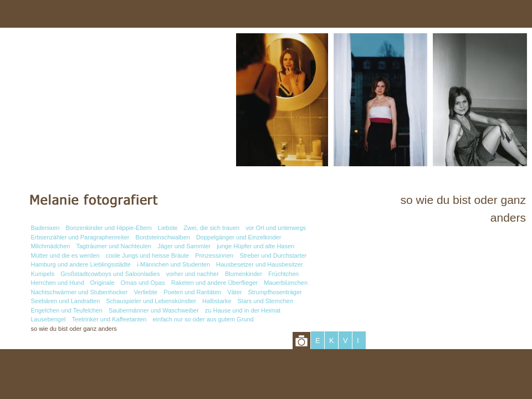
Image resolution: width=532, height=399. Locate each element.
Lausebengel (48, 319)
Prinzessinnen (214, 255)
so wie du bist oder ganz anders (74, 329)
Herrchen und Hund (58, 283)
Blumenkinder (244, 274)
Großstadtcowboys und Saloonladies (110, 274)
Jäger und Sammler (184, 246)
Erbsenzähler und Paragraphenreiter (80, 237)
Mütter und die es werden (65, 255)
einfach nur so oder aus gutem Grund (203, 319)
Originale (103, 283)
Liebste (168, 228)
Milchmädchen (51, 246)
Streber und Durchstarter (273, 255)
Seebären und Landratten (66, 301)
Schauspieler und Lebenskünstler (151, 301)
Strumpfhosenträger (275, 292)
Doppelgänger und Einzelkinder (239, 237)
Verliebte (145, 292)
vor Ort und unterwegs (276, 228)
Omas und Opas (143, 283)
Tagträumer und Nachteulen (114, 246)
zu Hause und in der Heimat (243, 310)
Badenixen (45, 228)
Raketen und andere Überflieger (215, 283)
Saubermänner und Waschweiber (154, 310)
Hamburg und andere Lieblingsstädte (81, 264)
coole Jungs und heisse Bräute (147, 255)
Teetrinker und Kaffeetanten (109, 319)
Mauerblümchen (286, 283)
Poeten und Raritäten (192, 292)
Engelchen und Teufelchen (67, 310)
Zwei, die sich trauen (211, 228)
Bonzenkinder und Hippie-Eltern (109, 228)
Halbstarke (217, 301)
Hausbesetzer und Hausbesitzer (260, 264)
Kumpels (43, 274)
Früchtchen (283, 274)
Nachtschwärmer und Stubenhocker (80, 292)
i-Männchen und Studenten (173, 264)
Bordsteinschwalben (162, 237)
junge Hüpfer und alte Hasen (255, 246)
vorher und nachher (192, 274)
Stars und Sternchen (265, 301)
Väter (234, 292)
